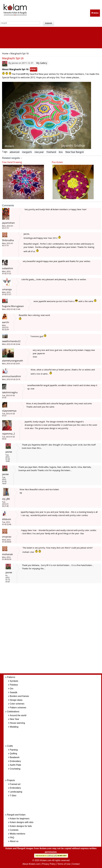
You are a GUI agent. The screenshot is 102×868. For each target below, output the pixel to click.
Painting (14, 750)
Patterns (11, 677)
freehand (51, 152)
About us (14, 841)
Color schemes (17, 704)
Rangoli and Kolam (16, 815)
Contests (14, 830)
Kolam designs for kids (21, 826)
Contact (76, 864)
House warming (17, 723)
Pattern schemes (18, 708)
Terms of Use (64, 864)
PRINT (34, 69)
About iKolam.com (31, 864)
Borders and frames (19, 696)
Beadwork (15, 757)
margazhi (27, 152)
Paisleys (14, 685)
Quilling (13, 753)
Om (12, 689)
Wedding (14, 727)
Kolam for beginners (20, 819)
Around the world (18, 715)
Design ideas (16, 700)
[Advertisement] (55, 630)
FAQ (12, 838)
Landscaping (16, 792)
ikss (61, 152)
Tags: (5, 152)
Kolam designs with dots (22, 822)
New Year (14, 719)
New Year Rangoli (75, 152)
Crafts (10, 746)
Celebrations (13, 712)
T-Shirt (13, 796)
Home (5, 54)
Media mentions (17, 834)
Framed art (15, 784)
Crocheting (15, 769)
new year (39, 152)
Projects (11, 780)
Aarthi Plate (15, 765)
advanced (15, 152)
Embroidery (15, 761)
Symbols (14, 681)
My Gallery (42, 63)
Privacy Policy (49, 864)
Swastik (13, 692)
